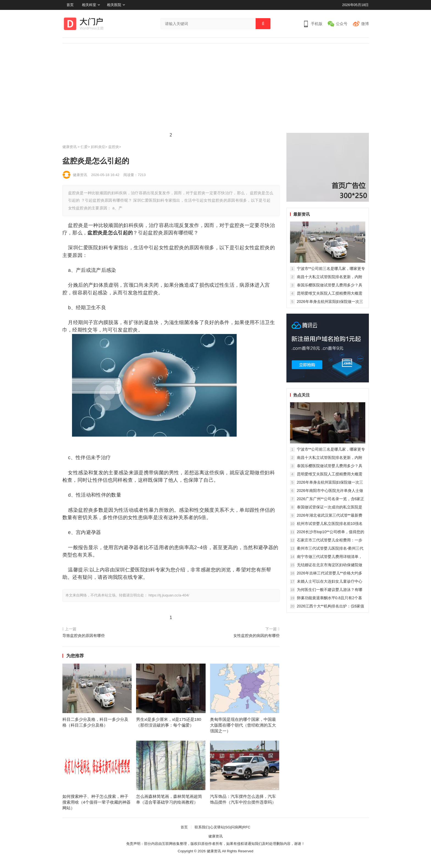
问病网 (237, 827)
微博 (365, 24)
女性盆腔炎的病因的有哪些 (256, 636)
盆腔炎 (114, 147)
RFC (247, 827)
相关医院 (114, 5)
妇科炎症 (98, 147)
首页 (70, 5)
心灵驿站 (217, 827)
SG (228, 827)
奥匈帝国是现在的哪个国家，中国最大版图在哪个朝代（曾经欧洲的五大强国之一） (243, 725)
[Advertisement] (215, 85)
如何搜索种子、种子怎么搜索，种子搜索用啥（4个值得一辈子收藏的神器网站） (96, 802)
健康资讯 (70, 147)
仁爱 (84, 147)
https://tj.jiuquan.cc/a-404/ (169, 595)
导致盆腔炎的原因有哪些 (84, 636)
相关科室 (89, 5)
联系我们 (202, 827)
